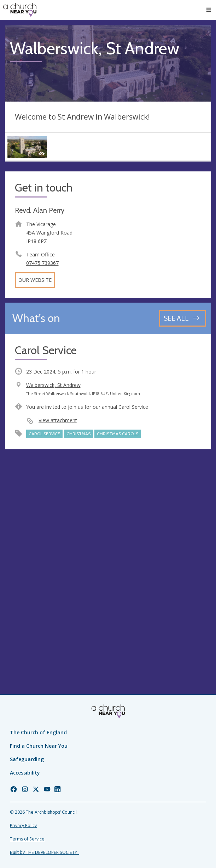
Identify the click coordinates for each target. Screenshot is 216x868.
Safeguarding (27, 759)
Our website (35, 280)
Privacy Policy (23, 825)
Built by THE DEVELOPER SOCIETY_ (44, 852)
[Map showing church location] (108, 557)
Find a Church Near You (39, 746)
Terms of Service (27, 839)
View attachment (58, 420)
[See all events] (183, 318)
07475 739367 (42, 263)
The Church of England (38, 732)
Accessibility (25, 773)
